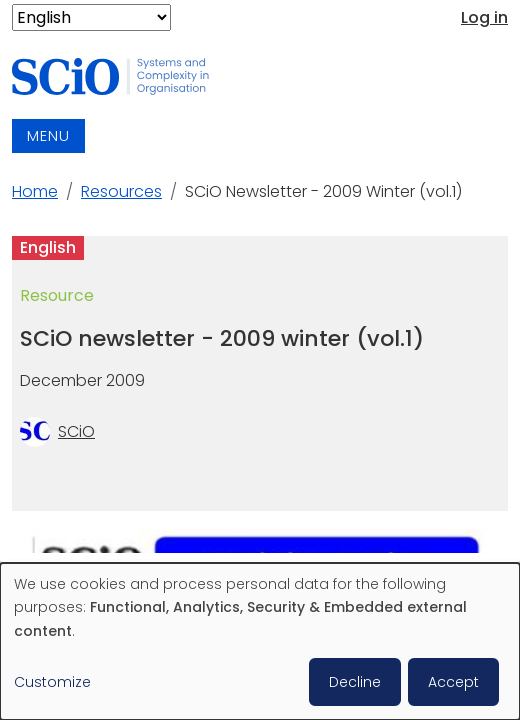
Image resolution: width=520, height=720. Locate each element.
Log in (484, 17)
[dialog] (260, 641)
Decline (355, 682)
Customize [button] (52, 682)
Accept (453, 682)
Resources (121, 191)
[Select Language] (91, 17)
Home (35, 191)
